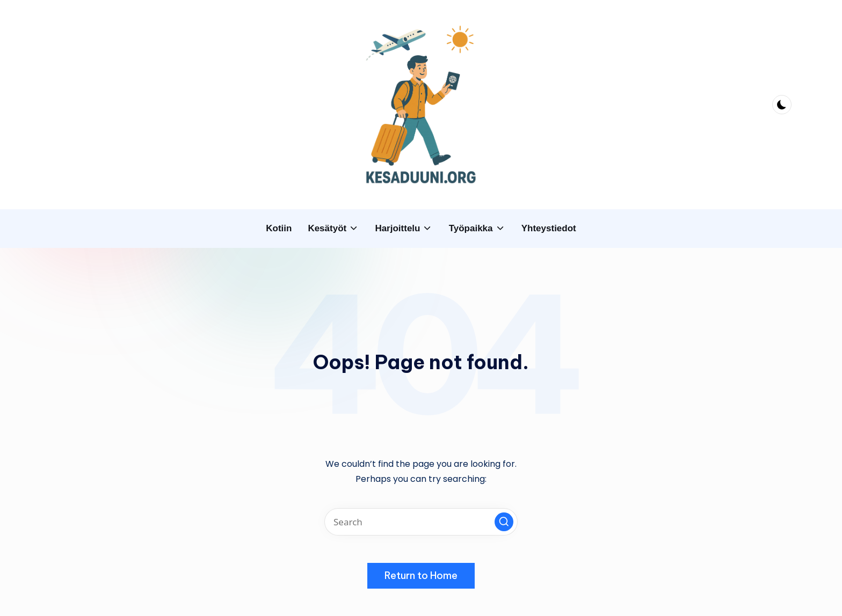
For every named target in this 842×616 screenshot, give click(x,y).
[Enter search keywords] (421, 522)
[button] (504, 522)
